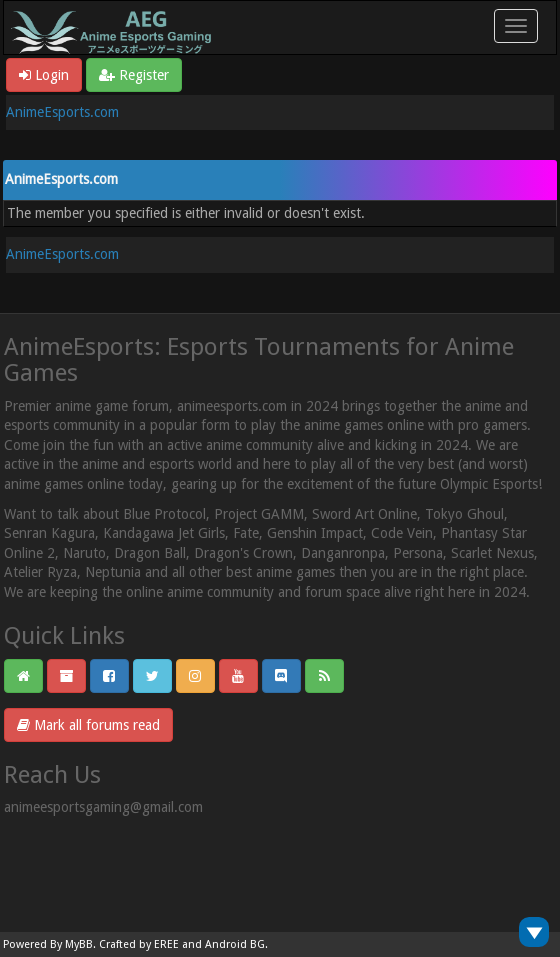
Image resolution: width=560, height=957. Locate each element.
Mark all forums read (88, 725)
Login (44, 75)
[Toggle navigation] (516, 26)
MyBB (79, 944)
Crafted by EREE (139, 944)
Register (134, 75)
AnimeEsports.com (62, 112)
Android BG (235, 944)
